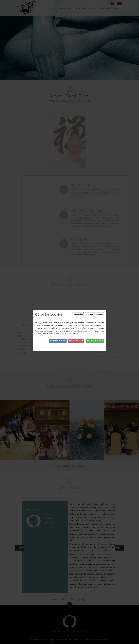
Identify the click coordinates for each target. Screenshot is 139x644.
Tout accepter (95, 341)
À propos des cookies (95, 314)
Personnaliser (58, 341)
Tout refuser (76, 341)
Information (78, 314)
